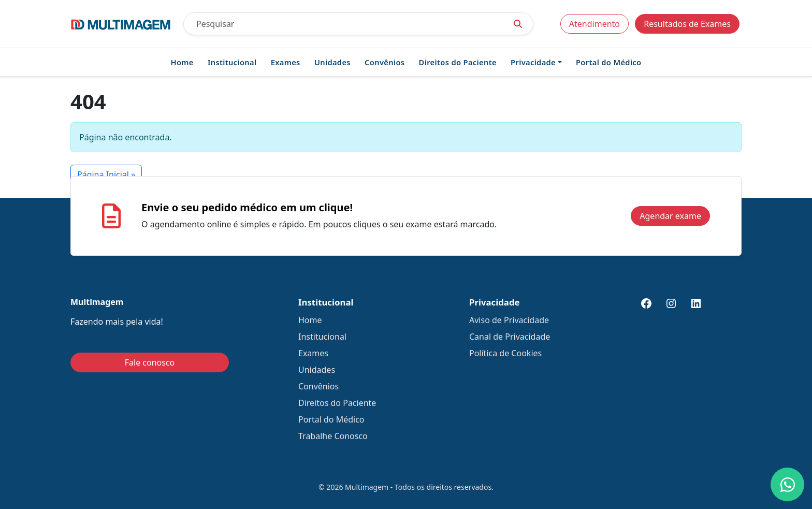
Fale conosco (150, 362)
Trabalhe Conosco (333, 436)
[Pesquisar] (343, 24)
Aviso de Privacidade (509, 320)
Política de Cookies (505, 353)
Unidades (332, 62)
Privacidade (533, 62)
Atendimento (594, 24)
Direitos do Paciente (458, 62)
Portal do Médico (608, 62)
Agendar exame (670, 216)
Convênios (385, 62)
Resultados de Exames (687, 24)
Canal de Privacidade (510, 337)
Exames (286, 62)
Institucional (232, 62)
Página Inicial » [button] (106, 174)
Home (182, 62)
